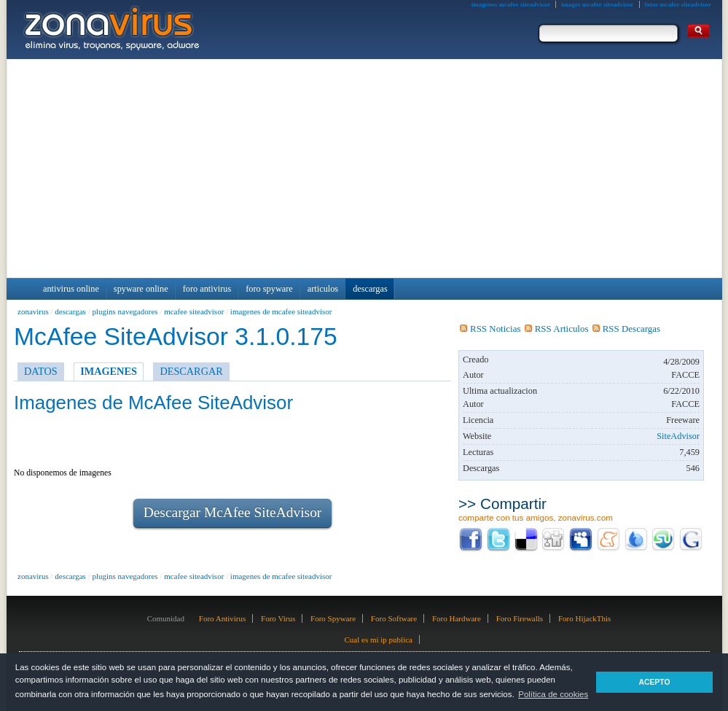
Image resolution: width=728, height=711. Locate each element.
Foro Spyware (333, 618)
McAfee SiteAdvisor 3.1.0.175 (176, 337)
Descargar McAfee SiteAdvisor (233, 512)
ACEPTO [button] (654, 682)
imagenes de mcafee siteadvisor (281, 311)
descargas (70, 311)
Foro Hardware (457, 618)
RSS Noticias (490, 329)
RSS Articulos (557, 329)
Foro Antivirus (222, 618)
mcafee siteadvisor (194, 311)
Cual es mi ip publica (378, 640)
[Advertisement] (364, 168)
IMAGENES (109, 371)
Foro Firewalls (520, 618)
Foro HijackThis (584, 618)
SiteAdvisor (678, 436)
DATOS (41, 371)
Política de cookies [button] (553, 694)
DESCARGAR (191, 371)
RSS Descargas (626, 329)
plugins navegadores (125, 311)
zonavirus (33, 311)
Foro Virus (278, 618)
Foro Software (394, 618)
